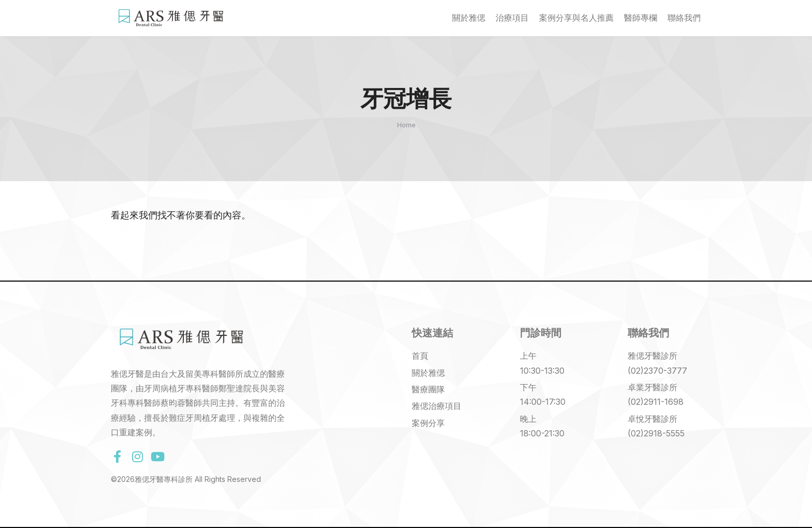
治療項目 (512, 18)
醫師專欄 (641, 18)
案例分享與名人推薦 (576, 18)
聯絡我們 (684, 18)
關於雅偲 (469, 18)
